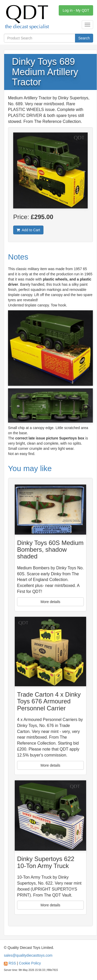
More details (50, 602)
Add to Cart (28, 230)
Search (84, 38)
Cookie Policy (30, 963)
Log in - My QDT (76, 10)
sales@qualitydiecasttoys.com (28, 955)
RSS (12, 963)
